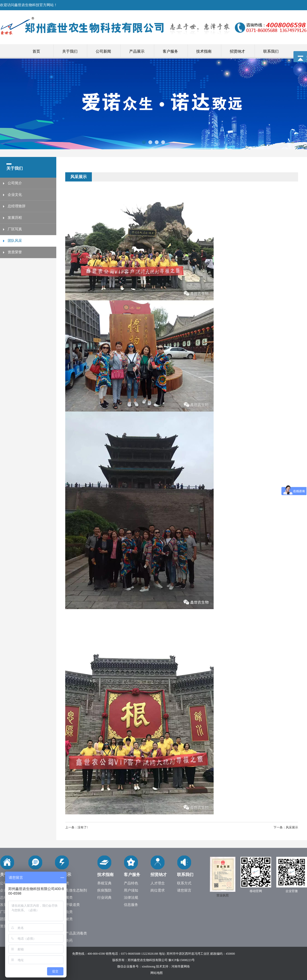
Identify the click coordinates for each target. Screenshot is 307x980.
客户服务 (170, 51)
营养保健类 (64, 919)
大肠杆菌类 (64, 898)
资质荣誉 (15, 252)
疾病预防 (104, 890)
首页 (36, 51)
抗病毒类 (62, 883)
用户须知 (131, 890)
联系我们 (271, 51)
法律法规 (131, 898)
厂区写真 (15, 229)
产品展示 (137, 51)
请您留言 (184, 890)
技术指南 (204, 51)
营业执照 (223, 895)
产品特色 (131, 883)
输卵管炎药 (64, 941)
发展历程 (15, 218)
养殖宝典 (104, 883)
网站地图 (157, 973)
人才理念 (158, 883)
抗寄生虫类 (64, 912)
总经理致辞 (17, 206)
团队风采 (15, 241)
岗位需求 (158, 890)
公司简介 (15, 183)
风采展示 (292, 827)
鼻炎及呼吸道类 (67, 905)
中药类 (60, 926)
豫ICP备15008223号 (182, 960)
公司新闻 (103, 51)
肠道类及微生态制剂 (71, 890)
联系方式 (184, 883)
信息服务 (131, 905)
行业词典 (104, 898)
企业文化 (15, 195)
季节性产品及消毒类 (71, 933)
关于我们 (70, 51)
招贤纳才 (237, 51)
